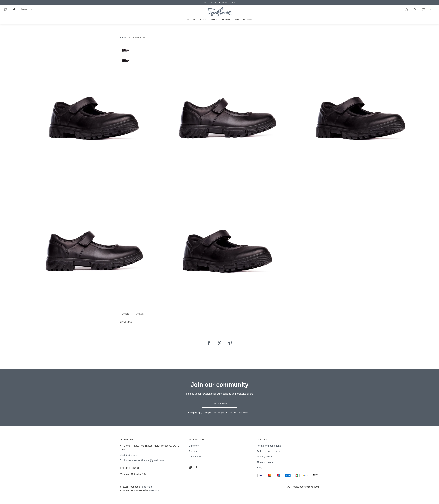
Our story (194, 446)
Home (123, 37)
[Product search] (407, 10)
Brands (226, 19)
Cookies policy (265, 462)
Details (125, 314)
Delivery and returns (268, 451)
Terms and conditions (269, 446)
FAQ (259, 467)
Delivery (140, 314)
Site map (147, 487)
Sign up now (220, 403)
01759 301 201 (128, 455)
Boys (203, 19)
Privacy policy (265, 456)
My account (195, 456)
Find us (193, 451)
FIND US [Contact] (26, 10)
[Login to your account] (415, 10)
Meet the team (243, 19)
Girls (214, 19)
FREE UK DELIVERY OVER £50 (219, 3)
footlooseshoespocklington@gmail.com (142, 460)
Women (191, 19)
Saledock (154, 490)
